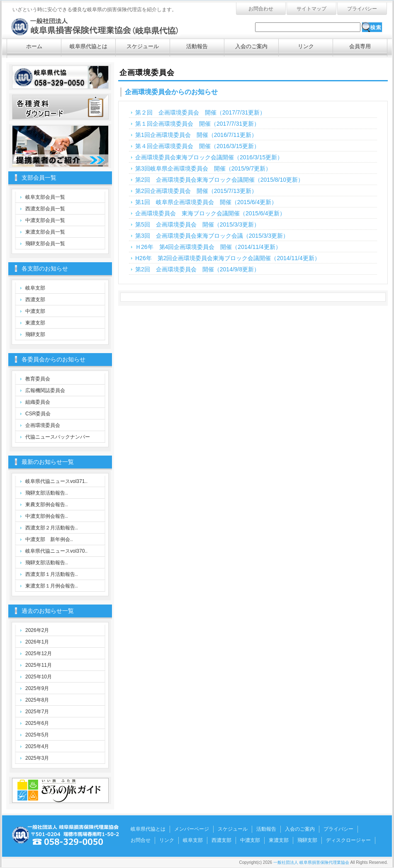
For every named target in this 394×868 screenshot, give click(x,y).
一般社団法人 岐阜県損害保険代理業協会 (95, 25)
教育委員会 (38, 379)
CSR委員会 (38, 414)
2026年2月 (37, 630)
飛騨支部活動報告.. (47, 493)
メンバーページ (192, 829)
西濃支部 (35, 300)
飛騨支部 (35, 334)
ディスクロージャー (348, 840)
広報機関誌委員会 (45, 390)
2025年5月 (37, 735)
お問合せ (141, 840)
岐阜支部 (35, 288)
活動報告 (197, 46)
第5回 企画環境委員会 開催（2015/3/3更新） (197, 224)
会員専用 (360, 46)
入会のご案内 (251, 46)
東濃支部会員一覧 (45, 232)
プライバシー (362, 9)
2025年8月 (37, 700)
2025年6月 (37, 723)
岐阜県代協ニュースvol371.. (56, 481)
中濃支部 (35, 311)
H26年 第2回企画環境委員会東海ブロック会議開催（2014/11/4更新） (228, 258)
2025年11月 (39, 665)
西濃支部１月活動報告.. (52, 574)
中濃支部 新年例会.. (49, 539)
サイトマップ (311, 9)
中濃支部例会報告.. (47, 516)
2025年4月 (37, 746)
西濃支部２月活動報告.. (52, 528)
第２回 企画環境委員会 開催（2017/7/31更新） (200, 112)
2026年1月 (37, 642)
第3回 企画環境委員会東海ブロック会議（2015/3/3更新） (212, 236)
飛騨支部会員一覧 (45, 244)
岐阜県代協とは (89, 46)
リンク (306, 46)
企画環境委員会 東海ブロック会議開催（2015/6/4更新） (210, 213)
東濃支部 (35, 323)
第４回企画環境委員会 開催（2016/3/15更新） (197, 146)
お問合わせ (261, 9)
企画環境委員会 (43, 425)
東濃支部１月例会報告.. (52, 586)
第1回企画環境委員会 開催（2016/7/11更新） (196, 135)
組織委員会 (38, 402)
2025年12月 (39, 653)
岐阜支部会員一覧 (45, 197)
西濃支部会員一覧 (45, 209)
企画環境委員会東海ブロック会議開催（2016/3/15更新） (209, 157)
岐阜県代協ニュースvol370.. (56, 551)
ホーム (34, 46)
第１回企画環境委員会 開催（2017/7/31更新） (197, 124)
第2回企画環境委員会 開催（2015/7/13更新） (196, 191)
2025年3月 (37, 758)
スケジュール (143, 46)
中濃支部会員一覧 (45, 220)
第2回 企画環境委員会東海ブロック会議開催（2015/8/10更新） (219, 180)
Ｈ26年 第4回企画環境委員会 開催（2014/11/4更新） (208, 247)
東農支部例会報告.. (47, 505)
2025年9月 (37, 688)
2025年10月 (39, 677)
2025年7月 (37, 712)
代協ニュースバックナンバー (58, 437)
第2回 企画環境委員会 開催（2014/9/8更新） (197, 269)
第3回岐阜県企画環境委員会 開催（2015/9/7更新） (203, 168)
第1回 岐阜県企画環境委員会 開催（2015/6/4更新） (206, 202)
